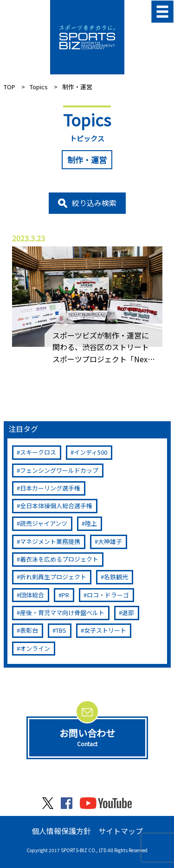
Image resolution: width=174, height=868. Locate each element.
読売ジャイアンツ (44, 523)
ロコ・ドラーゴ (108, 595)
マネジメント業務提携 (50, 541)
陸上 (91, 523)
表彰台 (29, 630)
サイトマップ (121, 831)
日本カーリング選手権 (50, 488)
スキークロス (38, 452)
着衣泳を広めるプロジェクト (59, 559)
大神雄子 (110, 541)
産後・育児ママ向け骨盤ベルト (62, 613)
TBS (61, 630)
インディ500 (90, 452)
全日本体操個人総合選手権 (56, 506)
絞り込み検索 (94, 203)
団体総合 (32, 595)
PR (65, 595)
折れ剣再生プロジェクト (53, 577)
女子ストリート (105, 630)
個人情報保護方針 (61, 831)
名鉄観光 (116, 577)
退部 (128, 613)
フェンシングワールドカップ (59, 470)
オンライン (35, 648)
